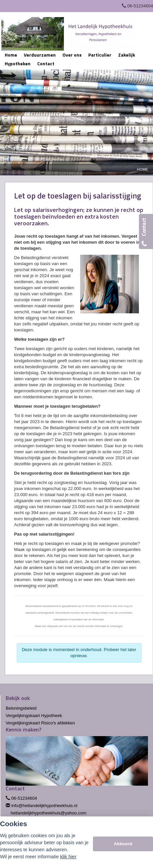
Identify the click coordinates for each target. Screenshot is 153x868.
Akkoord (123, 844)
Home (142, 169)
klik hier (68, 857)
